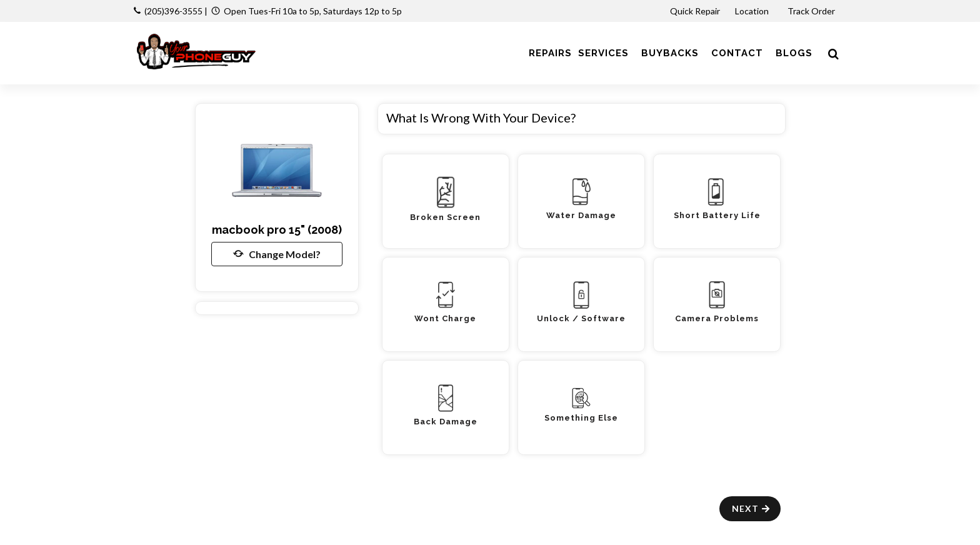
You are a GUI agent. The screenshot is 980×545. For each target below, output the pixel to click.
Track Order (812, 11)
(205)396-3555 (173, 11)
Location (753, 11)
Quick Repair (695, 11)
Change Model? (277, 254)
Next (752, 508)
